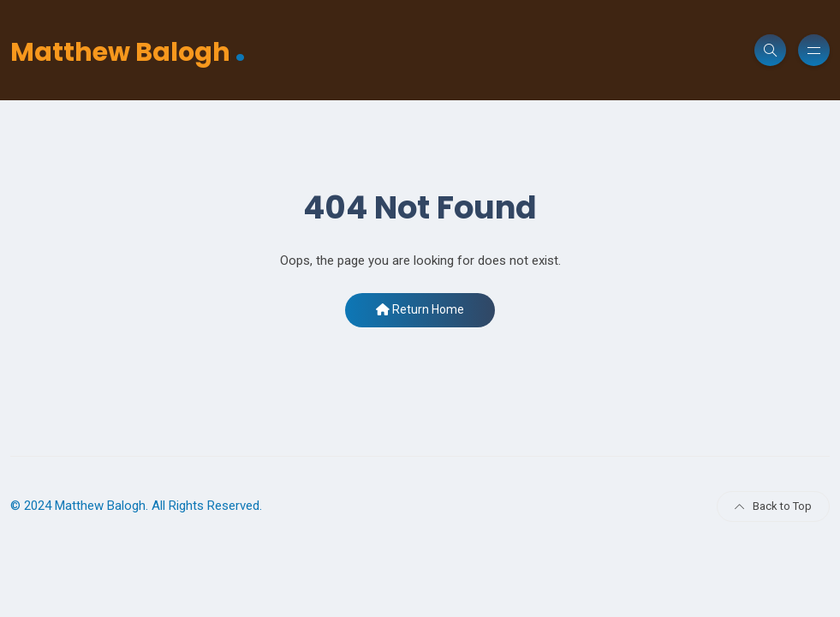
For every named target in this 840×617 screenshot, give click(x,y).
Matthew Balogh (128, 50)
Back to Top (773, 506)
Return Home (420, 309)
